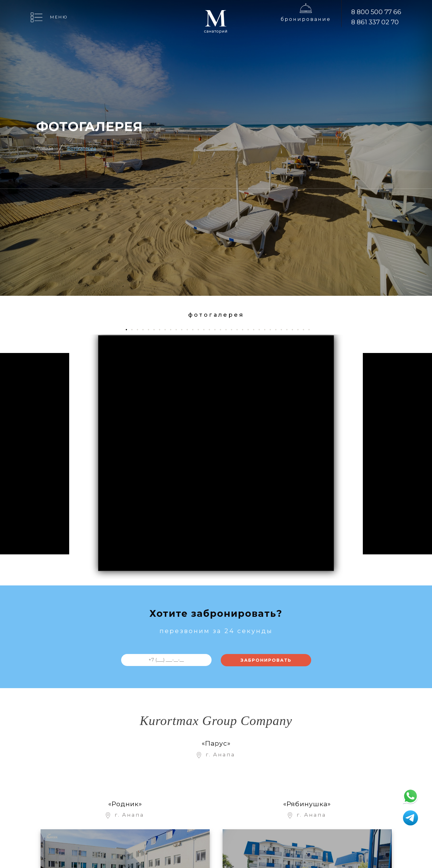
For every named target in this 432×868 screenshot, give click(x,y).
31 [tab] (295, 329)
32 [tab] (300, 329)
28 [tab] (278, 329)
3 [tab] (140, 329)
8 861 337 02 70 (375, 22)
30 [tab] (289, 329)
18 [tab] (223, 329)
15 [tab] (206, 329)
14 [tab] (201, 329)
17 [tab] (217, 329)
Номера (215, 804)
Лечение (216, 832)
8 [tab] (167, 329)
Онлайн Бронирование (224, 817)
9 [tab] (173, 329)
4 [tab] (145, 329)
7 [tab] (162, 329)
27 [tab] (273, 329)
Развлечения (274, 780)
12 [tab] (190, 329)
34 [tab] (311, 329)
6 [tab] (156, 329)
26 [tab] (267, 329)
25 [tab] (262, 329)
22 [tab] (245, 329)
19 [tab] (228, 329)
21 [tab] (239, 329)
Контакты (268, 832)
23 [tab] (250, 329)
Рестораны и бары (273, 793)
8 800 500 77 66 (376, 12)
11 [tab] (184, 329)
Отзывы (266, 820)
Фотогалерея (81, 149)
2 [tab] (134, 329)
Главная (45, 149)
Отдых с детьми (225, 844)
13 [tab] (195, 329)
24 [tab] (256, 329)
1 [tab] (128, 329)
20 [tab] (234, 329)
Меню (59, 17)
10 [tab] (178, 329)
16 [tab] (212, 329)
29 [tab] (284, 329)
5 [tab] (151, 329)
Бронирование (306, 19)
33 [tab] (306, 329)
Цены (212, 792)
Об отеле (216, 780)
